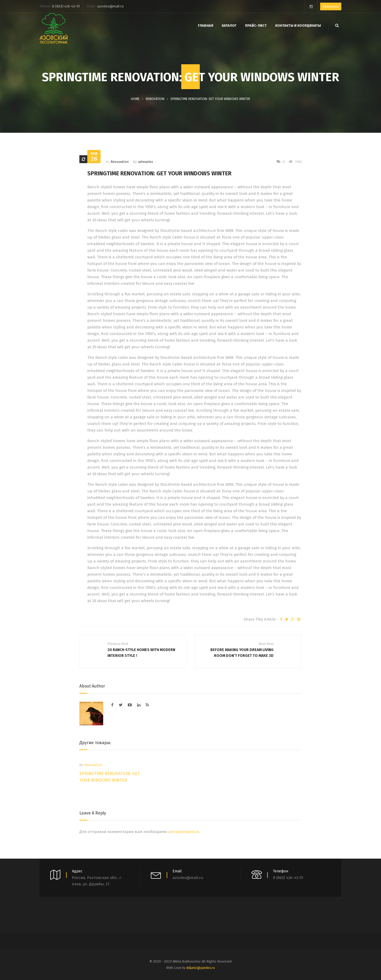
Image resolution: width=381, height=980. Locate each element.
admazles (146, 162)
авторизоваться (184, 832)
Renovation (155, 99)
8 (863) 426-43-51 (66, 6)
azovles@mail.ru (110, 6)
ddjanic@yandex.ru (201, 968)
